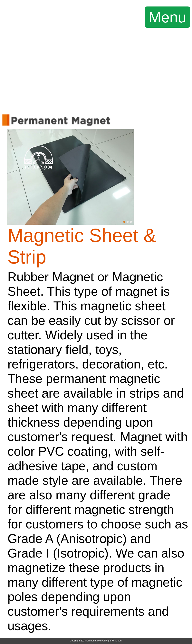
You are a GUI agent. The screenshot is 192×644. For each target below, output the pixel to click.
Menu (168, 17)
